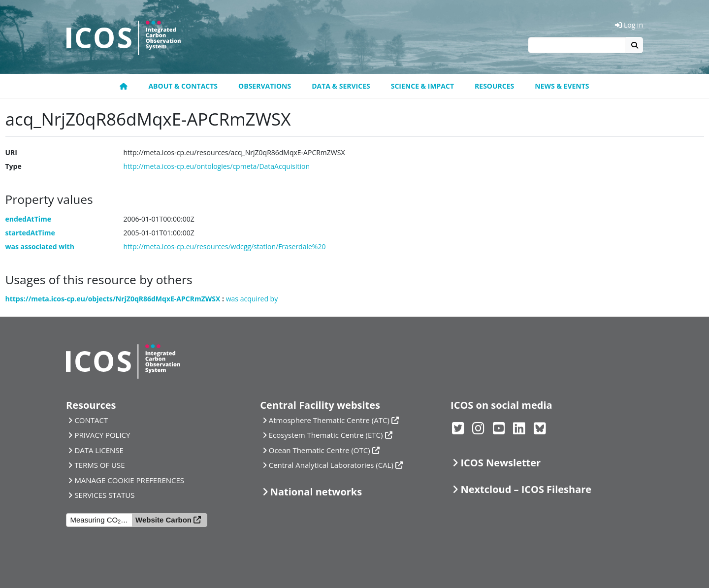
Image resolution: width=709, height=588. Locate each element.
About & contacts (183, 86)
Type (14, 166)
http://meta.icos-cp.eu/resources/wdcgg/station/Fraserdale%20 (225, 246)
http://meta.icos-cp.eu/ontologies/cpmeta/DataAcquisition (217, 166)
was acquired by (252, 299)
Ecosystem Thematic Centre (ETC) (326, 435)
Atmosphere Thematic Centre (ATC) (329, 420)
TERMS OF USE (99, 465)
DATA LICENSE (99, 450)
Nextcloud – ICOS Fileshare (526, 489)
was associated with (40, 246)
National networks (316, 492)
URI (11, 152)
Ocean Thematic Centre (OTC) (320, 450)
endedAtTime (29, 219)
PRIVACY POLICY (102, 435)
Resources (494, 86)
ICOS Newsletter (500, 463)
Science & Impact (422, 86)
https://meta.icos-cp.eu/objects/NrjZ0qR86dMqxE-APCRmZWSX (113, 299)
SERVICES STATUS (104, 495)
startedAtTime (30, 233)
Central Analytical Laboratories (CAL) (331, 465)
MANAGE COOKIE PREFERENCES (129, 480)
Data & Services (341, 86)
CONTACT (91, 420)
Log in (629, 25)
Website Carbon (163, 520)
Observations (265, 86)
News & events (562, 86)
